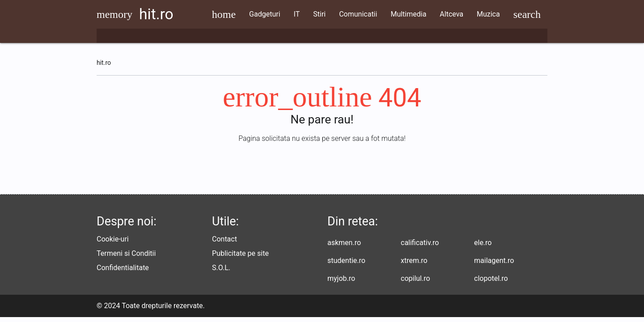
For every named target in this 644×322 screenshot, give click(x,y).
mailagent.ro (494, 265)
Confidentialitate (123, 273)
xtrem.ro (414, 265)
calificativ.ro (420, 248)
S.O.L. (221, 273)
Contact (225, 244)
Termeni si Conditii (126, 258)
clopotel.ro (491, 283)
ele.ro (483, 248)
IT (314, 14)
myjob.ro (341, 283)
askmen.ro (344, 248)
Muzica (505, 14)
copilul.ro (415, 283)
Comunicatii (375, 14)
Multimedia (425, 14)
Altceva (468, 14)
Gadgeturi (281, 14)
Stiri (336, 14)
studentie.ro (346, 265)
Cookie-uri (113, 244)
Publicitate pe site (240, 258)
